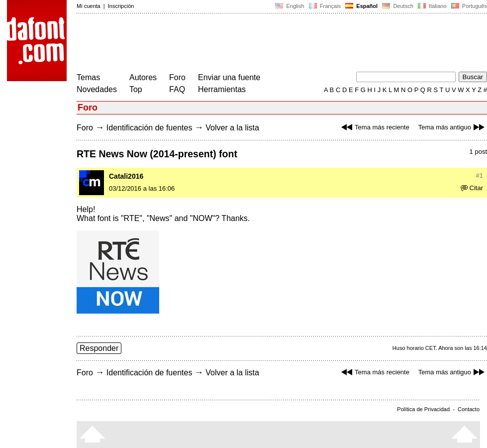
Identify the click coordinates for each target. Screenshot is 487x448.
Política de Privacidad (423, 409)
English (290, 6)
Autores (143, 77)
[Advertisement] (258, 44)
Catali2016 (126, 176)
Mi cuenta (89, 6)
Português (468, 6)
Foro (177, 77)
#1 (480, 175)
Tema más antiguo (453, 127)
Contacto (469, 409)
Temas (88, 77)
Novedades (97, 89)
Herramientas (222, 89)
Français (325, 6)
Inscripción (121, 6)
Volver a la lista (232, 128)
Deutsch (398, 6)
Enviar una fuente (229, 77)
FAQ (177, 89)
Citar (472, 188)
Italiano (432, 6)
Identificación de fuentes (149, 128)
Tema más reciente (374, 127)
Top (136, 89)
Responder (99, 348)
